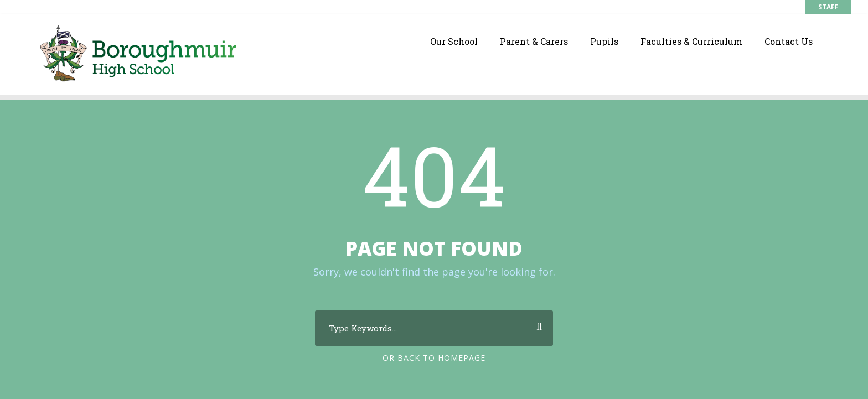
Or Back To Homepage (434, 358)
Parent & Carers (534, 41)
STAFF (828, 7)
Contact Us (789, 41)
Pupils (604, 41)
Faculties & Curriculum (691, 41)
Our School (454, 41)
